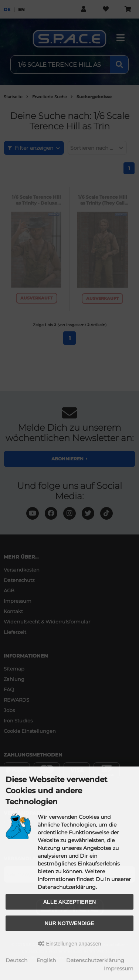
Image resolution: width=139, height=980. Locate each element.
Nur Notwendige (69, 923)
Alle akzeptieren (70, 902)
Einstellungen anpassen (70, 944)
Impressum (119, 969)
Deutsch (16, 960)
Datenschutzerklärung (95, 960)
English (46, 960)
